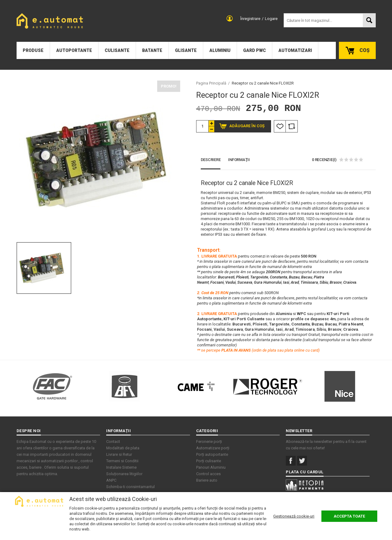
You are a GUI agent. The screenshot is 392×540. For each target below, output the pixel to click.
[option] (99, 160)
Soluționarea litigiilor (124, 474)
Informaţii (239, 160)
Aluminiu (220, 50)
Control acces (208, 474)
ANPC (111, 480)
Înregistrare (250, 19)
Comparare (292, 126)
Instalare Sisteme (121, 467)
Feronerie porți (209, 441)
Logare (271, 19)
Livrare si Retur (119, 454)
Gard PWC (254, 50)
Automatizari (295, 50)
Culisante (117, 50)
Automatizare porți (213, 448)
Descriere (211, 160)
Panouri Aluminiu (211, 467)
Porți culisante (209, 461)
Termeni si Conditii (122, 461)
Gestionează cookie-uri (294, 516)
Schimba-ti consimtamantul (130, 487)
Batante (152, 50)
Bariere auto (207, 480)
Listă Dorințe (280, 126)
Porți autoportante (212, 454)
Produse (33, 50)
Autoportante (74, 50)
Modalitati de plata (123, 448)
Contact (113, 441)
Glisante (186, 50)
